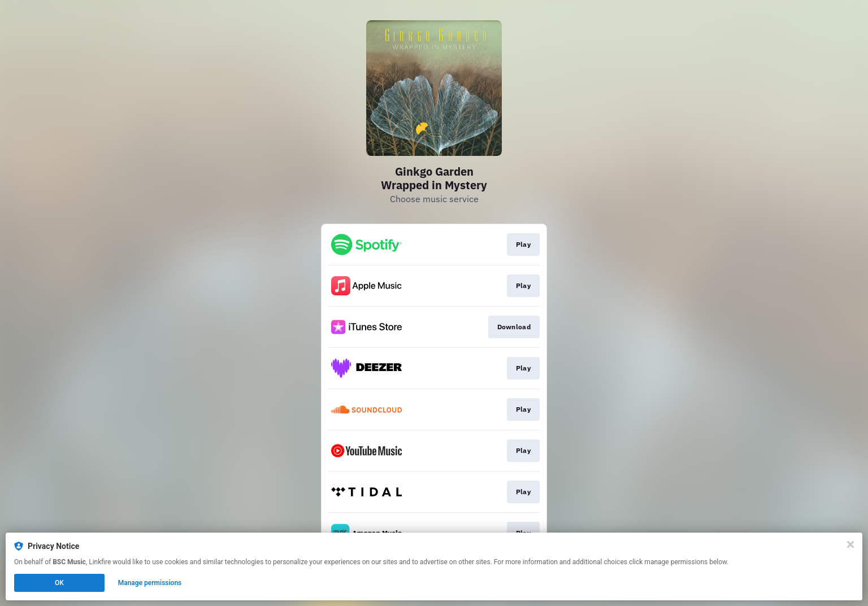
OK (59, 583)
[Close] (850, 544)
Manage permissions (150, 583)
